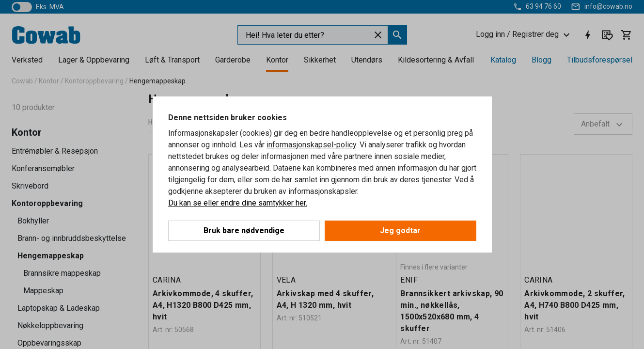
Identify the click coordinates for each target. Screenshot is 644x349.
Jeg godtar (400, 230)
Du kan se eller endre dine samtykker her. (238, 203)
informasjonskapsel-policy (311, 145)
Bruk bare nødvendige (244, 230)
